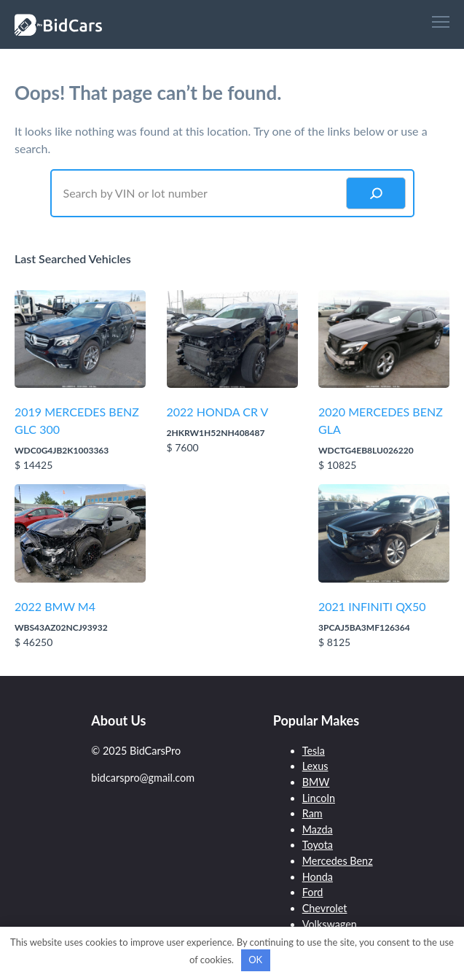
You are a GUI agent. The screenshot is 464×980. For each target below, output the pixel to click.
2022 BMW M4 (55, 606)
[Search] (376, 193)
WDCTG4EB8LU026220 (366, 450)
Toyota (318, 845)
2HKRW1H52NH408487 (216, 433)
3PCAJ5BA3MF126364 (364, 627)
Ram (312, 813)
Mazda (318, 829)
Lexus (315, 766)
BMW (316, 782)
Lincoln (319, 798)
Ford (313, 892)
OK (255, 960)
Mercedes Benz (338, 861)
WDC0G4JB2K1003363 (62, 450)
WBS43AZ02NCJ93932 (61, 627)
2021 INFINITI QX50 (372, 606)
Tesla (314, 751)
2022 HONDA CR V (218, 412)
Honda (318, 877)
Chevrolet (325, 908)
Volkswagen (330, 924)
